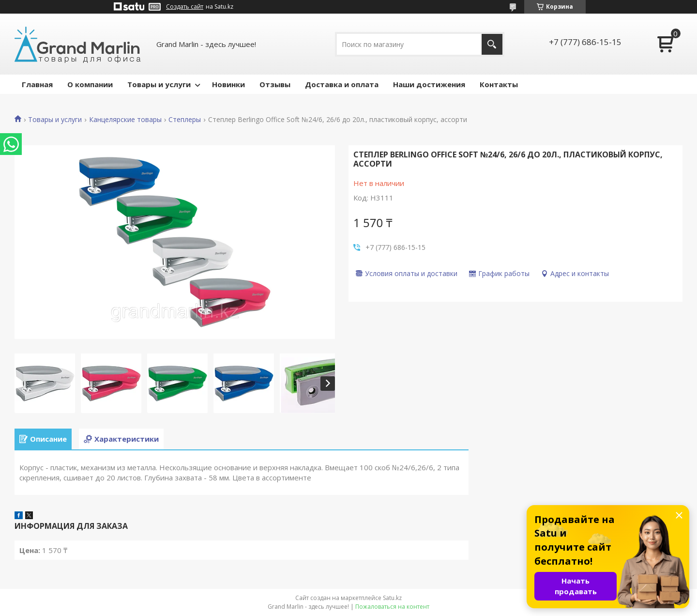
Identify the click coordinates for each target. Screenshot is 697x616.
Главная (37, 84)
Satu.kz (392, 598)
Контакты (499, 84)
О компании (90, 84)
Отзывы (275, 84)
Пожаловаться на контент (392, 607)
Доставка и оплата (342, 84)
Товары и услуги (159, 84)
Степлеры (185, 120)
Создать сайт (185, 7)
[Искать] (492, 44)
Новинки (228, 84)
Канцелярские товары (125, 120)
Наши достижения (429, 84)
